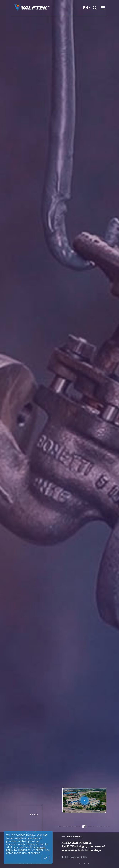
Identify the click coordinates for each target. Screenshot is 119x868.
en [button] (86, 8)
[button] (20, 864)
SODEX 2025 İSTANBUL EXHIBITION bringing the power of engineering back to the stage (84, 846)
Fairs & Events (75, 837)
